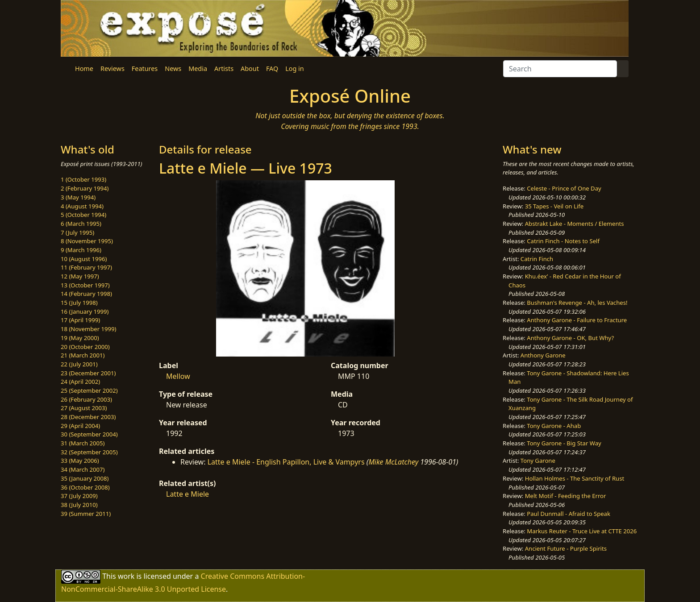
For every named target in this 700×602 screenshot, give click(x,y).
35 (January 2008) (85, 478)
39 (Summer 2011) (86, 514)
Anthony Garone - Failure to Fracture (577, 320)
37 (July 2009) (79, 496)
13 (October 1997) (85, 285)
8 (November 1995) (87, 241)
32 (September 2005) (89, 452)
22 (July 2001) (79, 364)
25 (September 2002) (89, 390)
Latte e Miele (187, 494)
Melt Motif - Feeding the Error (566, 496)
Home (84, 69)
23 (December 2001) (88, 373)
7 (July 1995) (77, 232)
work (126, 576)
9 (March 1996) (81, 250)
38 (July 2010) (79, 505)
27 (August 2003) (84, 408)
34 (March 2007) (83, 469)
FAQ (272, 69)
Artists (224, 69)
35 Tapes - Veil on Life (554, 206)
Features (145, 69)
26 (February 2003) (86, 399)
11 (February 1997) (86, 267)
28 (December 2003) (88, 417)
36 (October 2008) (85, 487)
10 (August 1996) (84, 259)
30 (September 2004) (89, 434)
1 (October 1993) (83, 179)
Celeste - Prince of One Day (564, 188)
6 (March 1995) (81, 224)
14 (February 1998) (86, 294)
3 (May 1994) (78, 197)
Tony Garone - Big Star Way (564, 443)
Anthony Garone (543, 355)
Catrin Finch (537, 259)
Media (198, 69)
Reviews (112, 69)
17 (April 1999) (80, 320)
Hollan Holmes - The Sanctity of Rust (575, 478)
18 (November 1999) (89, 329)
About (250, 69)
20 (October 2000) (85, 347)
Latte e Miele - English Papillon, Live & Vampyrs (286, 462)
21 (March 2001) (83, 355)
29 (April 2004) (80, 426)
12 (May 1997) (80, 276)
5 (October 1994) (83, 215)
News (173, 69)
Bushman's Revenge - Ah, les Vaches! (577, 303)
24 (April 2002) (80, 382)
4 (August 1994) (82, 206)
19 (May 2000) (80, 338)
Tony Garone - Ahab (554, 426)
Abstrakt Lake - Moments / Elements (575, 224)
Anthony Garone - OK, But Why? (570, 338)
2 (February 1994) (85, 188)
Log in (294, 69)
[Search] (560, 69)
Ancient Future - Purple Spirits (566, 548)
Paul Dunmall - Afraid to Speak (569, 514)
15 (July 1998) (79, 303)
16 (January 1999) (85, 311)
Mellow (178, 376)
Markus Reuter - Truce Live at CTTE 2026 (582, 531)
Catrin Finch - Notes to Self (563, 241)
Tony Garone (538, 461)
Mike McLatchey (393, 462)
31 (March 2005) (83, 443)
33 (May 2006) (80, 461)
